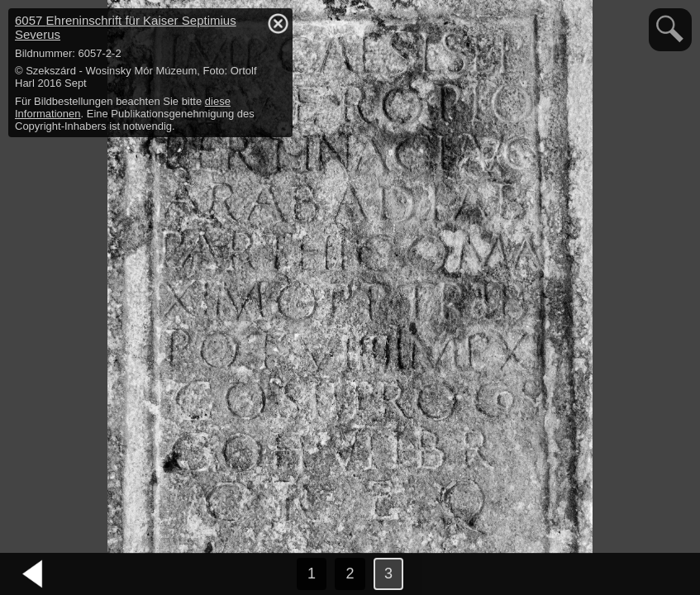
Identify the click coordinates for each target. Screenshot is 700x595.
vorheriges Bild (33, 574)
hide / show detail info (278, 23)
